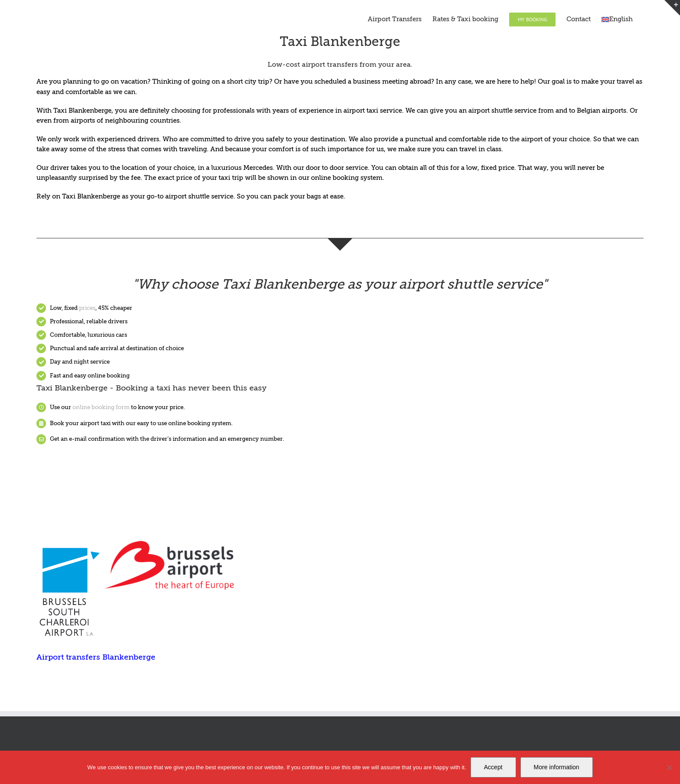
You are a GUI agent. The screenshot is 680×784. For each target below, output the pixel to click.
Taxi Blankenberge (82, 111)
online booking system (346, 178)
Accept (493, 767)
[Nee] (669, 768)
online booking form (101, 407)
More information (557, 767)
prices (87, 308)
